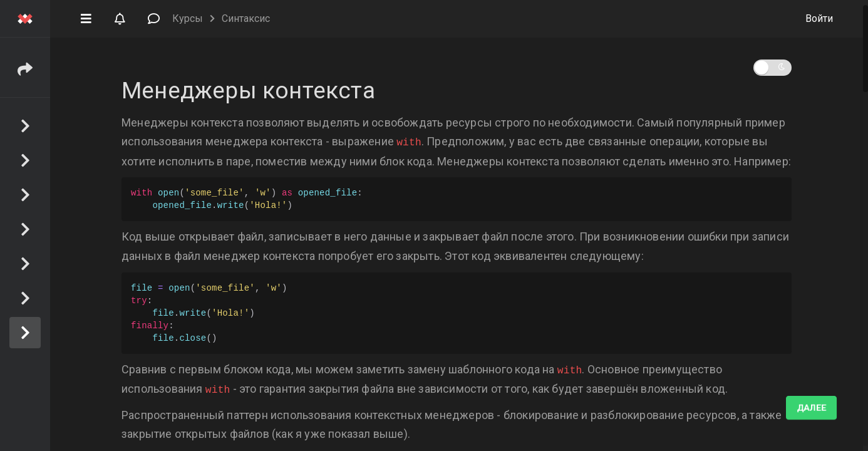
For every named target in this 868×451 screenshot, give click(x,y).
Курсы (188, 18)
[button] (86, 18)
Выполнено (798, 408)
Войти (819, 18)
